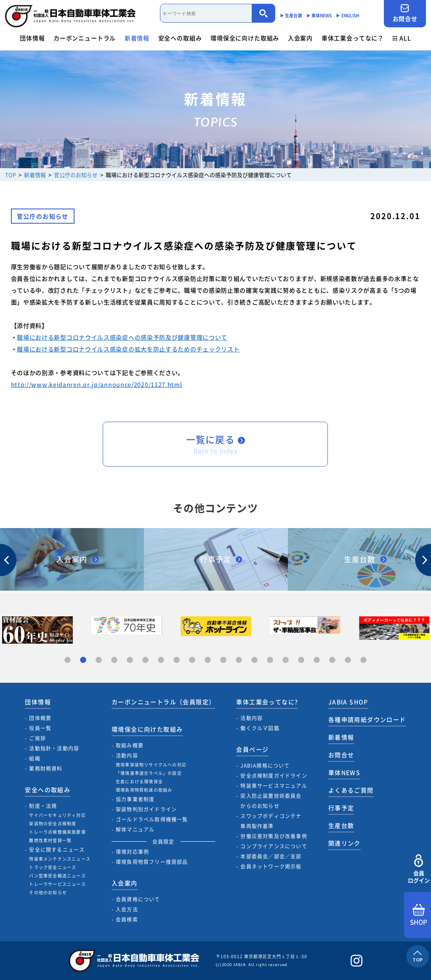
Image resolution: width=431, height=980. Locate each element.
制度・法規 (43, 806)
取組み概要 (130, 745)
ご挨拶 (37, 738)
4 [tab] (114, 660)
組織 (35, 758)
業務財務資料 (46, 769)
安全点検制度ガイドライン (274, 776)
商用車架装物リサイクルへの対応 (151, 765)
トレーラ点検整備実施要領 (57, 832)
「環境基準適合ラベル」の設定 (149, 773)
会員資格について (138, 899)
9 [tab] (192, 660)
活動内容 (127, 755)
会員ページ (252, 749)
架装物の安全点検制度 (53, 823)
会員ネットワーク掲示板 (271, 866)
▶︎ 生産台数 (291, 15)
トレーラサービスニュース (57, 884)
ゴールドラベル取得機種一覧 (152, 819)
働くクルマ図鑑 (260, 728)
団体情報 (32, 38)
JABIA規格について (265, 766)
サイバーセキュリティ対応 (57, 815)
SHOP (419, 915)
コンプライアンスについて (274, 846)
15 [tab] (286, 660)
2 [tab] (83, 660)
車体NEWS (344, 772)
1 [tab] (68, 660)
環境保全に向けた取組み (245, 38)
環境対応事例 (132, 852)
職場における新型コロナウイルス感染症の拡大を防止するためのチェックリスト (128, 349)
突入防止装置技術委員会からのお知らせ (271, 801)
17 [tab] (317, 660)
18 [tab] (332, 660)
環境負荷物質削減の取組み (144, 790)
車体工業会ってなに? (267, 702)
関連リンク (345, 843)
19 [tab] (348, 660)
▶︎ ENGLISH (348, 15)
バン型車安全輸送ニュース (57, 876)
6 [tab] (145, 660)
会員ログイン (419, 869)
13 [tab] (254, 660)
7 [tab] (161, 660)
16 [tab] (301, 660)
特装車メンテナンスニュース (60, 859)
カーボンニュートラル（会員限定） (163, 702)
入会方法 (127, 909)
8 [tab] (177, 660)
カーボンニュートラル (85, 38)
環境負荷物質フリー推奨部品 (152, 862)
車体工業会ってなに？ (353, 38)
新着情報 (137, 38)
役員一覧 (40, 728)
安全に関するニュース (57, 850)
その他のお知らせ (48, 892)
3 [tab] (99, 660)
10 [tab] (208, 660)
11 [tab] (223, 660)
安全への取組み (180, 38)
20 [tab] (363, 660)
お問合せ (405, 13)
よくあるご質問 (351, 790)
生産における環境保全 (139, 781)
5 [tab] (130, 660)
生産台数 (341, 825)
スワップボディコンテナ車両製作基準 (271, 821)
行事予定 (341, 808)
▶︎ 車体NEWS (319, 15)
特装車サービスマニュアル (274, 786)
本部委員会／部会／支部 (271, 856)
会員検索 (127, 919)
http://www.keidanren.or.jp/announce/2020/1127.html (97, 384)
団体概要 (40, 718)
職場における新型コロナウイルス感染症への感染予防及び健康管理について (122, 337)
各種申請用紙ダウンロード (367, 719)
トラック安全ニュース (53, 867)
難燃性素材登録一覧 (50, 840)
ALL (402, 38)
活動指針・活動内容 (54, 748)
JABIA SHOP (348, 702)
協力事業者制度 (135, 799)
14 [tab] (270, 660)
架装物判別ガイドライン (146, 809)
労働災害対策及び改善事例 (274, 836)
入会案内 (300, 38)
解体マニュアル (135, 829)
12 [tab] (239, 660)
